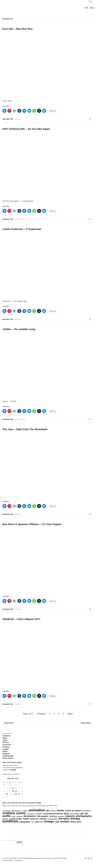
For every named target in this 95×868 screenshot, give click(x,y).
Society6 (13, 770)
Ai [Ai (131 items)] (22, 811)
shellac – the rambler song (19, 329)
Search (19, 842)
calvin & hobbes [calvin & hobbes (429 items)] (73, 811)
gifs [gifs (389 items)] (86, 814)
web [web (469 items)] (57, 822)
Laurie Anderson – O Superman (22, 229)
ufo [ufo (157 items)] (32, 822)
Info (90, 2)
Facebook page (8, 756)
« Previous (41, 714)
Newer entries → (87, 723)
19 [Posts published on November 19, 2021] (16, 791)
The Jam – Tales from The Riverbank (25, 429)
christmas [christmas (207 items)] (87, 811)
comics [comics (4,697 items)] (9, 813)
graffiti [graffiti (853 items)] (6, 816)
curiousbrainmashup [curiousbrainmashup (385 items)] (53, 814)
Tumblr (5, 751)
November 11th (8, 119)
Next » (71, 714)
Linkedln (6, 749)
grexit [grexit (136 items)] (13, 816)
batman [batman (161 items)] (53, 811)
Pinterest (6, 743)
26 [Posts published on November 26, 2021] (16, 794)
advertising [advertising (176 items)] (16, 811)
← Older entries (8, 723)
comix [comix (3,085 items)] (21, 813)
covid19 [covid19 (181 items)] (39, 814)
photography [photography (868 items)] (84, 816)
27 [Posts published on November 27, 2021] (19, 794)
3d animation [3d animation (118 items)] (7, 811)
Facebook (6, 747)
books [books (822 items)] (60, 810)
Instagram (6, 754)
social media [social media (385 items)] (16, 819)
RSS (92, 858)
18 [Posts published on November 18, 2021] (13, 791)
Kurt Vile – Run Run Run (18, 29)
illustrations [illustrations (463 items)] (30, 816)
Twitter (5, 740)
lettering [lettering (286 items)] (53, 816)
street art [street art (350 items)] (34, 819)
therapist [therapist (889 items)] (64, 819)
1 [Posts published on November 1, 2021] (4, 785)
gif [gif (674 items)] (82, 813)
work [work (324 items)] (79, 822)
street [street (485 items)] (26, 819)
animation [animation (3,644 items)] (37, 810)
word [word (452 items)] (73, 822)
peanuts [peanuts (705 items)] (70, 816)
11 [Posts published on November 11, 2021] (13, 788)
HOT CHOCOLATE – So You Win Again (26, 129)
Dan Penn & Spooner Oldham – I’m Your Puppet (32, 524)
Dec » (92, 8)
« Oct (86, 8)
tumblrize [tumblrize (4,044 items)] (10, 821)
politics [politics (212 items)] (5, 819)
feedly (5, 738)
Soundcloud (7, 745)
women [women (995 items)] (65, 822)
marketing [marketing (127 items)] (61, 816)
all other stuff (20, 219)
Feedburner (7, 736)
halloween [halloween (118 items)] (20, 816)
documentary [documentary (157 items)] (75, 814)
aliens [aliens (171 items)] (26, 811)
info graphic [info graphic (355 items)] (43, 816)
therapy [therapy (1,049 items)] (75, 819)
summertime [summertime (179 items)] (53, 819)
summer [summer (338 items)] (43, 819)
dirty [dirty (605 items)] (66, 814)
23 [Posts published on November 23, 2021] (7, 794)
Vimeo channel (8, 758)
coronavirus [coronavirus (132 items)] (31, 814)
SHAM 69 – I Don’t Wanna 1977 (21, 619)
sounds (18, 119)
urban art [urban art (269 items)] (39, 822)
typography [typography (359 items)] (25, 822)
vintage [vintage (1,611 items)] (49, 821)
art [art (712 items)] (48, 810)
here (4, 806)
